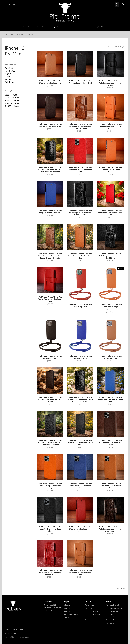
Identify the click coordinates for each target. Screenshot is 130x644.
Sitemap (67, 617)
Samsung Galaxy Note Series (82, 27)
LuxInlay (8, 76)
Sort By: (111, 47)
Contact (67, 608)
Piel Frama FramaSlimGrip (115, 620)
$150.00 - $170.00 (12, 103)
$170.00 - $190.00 (12, 106)
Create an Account (11, 630)
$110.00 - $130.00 (12, 98)
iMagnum (8, 74)
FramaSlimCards (11, 68)
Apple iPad (41, 27)
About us (67, 605)
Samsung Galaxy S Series (58, 27)
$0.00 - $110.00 (11, 95)
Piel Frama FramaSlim (113, 605)
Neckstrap (8, 79)
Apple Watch (101, 27)
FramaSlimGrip (10, 71)
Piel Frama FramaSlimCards (111, 616)
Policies (67, 611)
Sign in (14, 4)
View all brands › (110, 623)
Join (9, 4)
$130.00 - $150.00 (12, 100)
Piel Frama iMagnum (113, 611)
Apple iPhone (28, 27)
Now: (108, 312)
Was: (107, 309)
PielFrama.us (14, 633)
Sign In (21, 630)
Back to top (121, 588)
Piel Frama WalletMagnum (115, 608)
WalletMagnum (10, 82)
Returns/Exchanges (71, 614)
